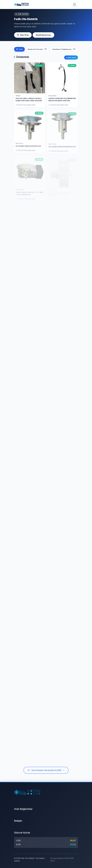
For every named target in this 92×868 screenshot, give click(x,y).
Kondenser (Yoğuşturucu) (64, 49)
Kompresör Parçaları (38, 49)
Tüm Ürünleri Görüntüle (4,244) (46, 773)
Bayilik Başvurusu (43, 35)
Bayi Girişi (23, 35)
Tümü (19, 49)
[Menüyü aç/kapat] (74, 4)
